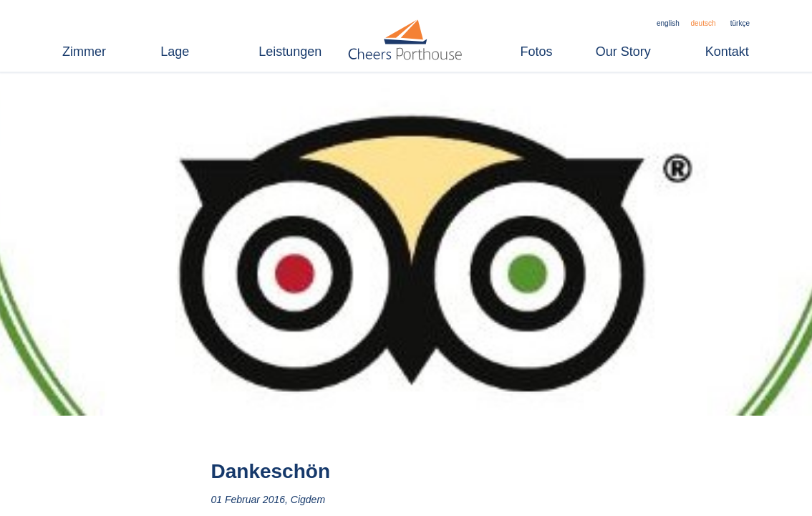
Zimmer (84, 52)
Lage (175, 52)
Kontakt (727, 52)
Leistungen (290, 52)
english (668, 23)
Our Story (623, 52)
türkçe (740, 23)
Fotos (537, 52)
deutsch (703, 23)
